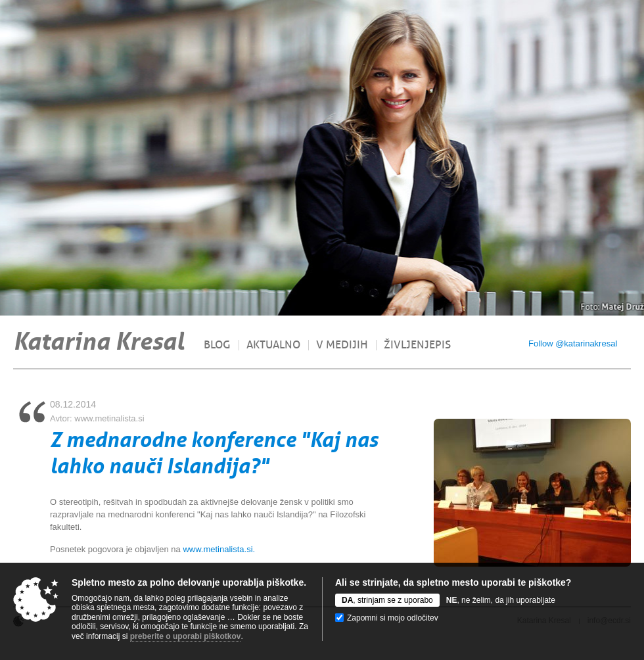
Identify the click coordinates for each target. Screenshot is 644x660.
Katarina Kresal (99, 341)
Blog (217, 345)
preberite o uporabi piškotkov (186, 636)
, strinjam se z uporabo (387, 600)
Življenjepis (417, 345)
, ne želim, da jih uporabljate (501, 600)
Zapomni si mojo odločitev (393, 618)
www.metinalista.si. (219, 549)
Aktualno (273, 345)
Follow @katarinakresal (573, 343)
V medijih (342, 345)
